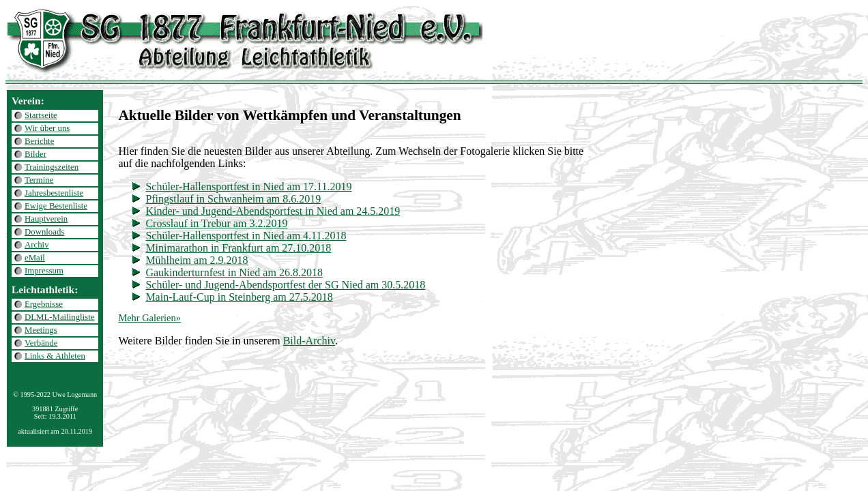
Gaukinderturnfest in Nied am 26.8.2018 (234, 272)
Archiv (37, 245)
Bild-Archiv (309, 341)
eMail (35, 258)
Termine (39, 180)
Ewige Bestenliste (56, 206)
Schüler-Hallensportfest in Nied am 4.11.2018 (246, 236)
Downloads (44, 232)
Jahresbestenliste (54, 193)
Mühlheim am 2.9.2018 (197, 260)
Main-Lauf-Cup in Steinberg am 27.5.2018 (239, 297)
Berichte (39, 141)
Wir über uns (47, 128)
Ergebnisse (44, 304)
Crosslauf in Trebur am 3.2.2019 (216, 223)
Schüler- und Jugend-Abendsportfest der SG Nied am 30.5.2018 (285, 285)
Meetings (41, 330)
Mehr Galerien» (149, 318)
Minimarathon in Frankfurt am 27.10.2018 (238, 248)
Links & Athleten (55, 356)
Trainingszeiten (52, 167)
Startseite (41, 115)
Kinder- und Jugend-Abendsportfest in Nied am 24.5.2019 (273, 211)
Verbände (41, 343)
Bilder (35, 154)
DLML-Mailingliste (59, 317)
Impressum (44, 271)
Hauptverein (46, 219)
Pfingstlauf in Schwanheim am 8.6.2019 (233, 199)
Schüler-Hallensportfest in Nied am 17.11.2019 (248, 187)
